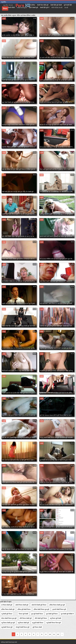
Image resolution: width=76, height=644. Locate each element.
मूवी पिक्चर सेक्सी (37, 627)
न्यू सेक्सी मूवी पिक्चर (7, 614)
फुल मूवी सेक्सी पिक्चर (37, 614)
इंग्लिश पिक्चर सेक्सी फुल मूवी (57, 605)
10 (50, 634)
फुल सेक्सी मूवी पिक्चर (52, 614)
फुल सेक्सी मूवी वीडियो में (67, 614)
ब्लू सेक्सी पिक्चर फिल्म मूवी (54, 623)
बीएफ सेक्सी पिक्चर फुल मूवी (9, 618)
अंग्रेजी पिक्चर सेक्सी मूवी (22, 605)
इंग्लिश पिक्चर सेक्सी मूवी (8, 609)
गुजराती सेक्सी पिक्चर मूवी (59, 609)
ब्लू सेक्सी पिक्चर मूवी (7, 627)
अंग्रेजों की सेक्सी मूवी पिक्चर (39, 605)
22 (58, 634)
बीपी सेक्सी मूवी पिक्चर (41, 618)
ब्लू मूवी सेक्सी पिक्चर (38, 623)
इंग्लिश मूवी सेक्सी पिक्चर (24, 609)
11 (54, 634)
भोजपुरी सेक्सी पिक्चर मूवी (23, 627)
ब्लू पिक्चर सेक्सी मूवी (24, 623)
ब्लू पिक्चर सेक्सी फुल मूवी (8, 623)
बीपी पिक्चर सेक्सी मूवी (26, 618)
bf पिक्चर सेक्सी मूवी (7, 605)
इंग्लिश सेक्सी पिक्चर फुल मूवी (41, 609)
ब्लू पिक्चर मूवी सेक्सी (56, 618)
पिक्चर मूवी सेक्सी (23, 614)
